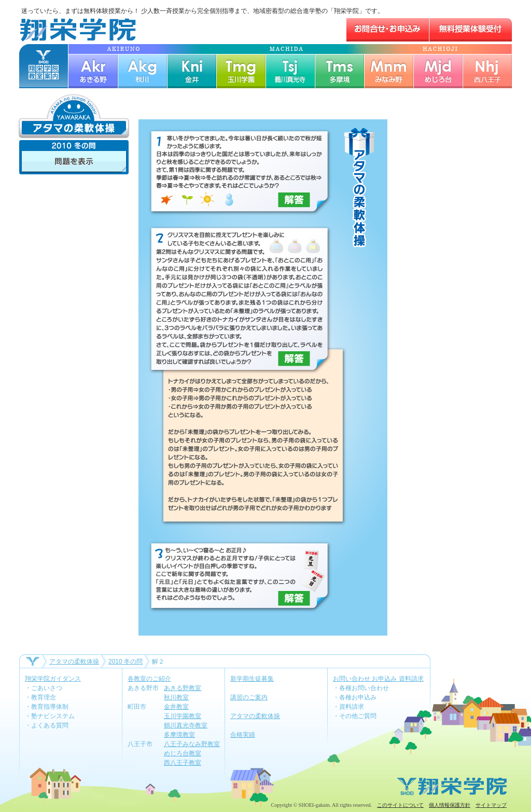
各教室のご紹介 (149, 679)
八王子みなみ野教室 (192, 744)
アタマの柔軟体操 (74, 662)
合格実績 (243, 735)
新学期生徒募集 (252, 679)
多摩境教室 (179, 735)
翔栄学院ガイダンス (53, 679)
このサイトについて (400, 805)
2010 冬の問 (125, 662)
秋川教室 (176, 697)
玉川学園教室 (183, 716)
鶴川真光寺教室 (186, 725)
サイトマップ (491, 805)
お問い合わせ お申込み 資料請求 (378, 679)
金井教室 (176, 707)
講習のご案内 (249, 697)
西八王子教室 (183, 763)
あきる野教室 (183, 688)
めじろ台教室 (183, 753)
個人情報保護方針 (450, 805)
